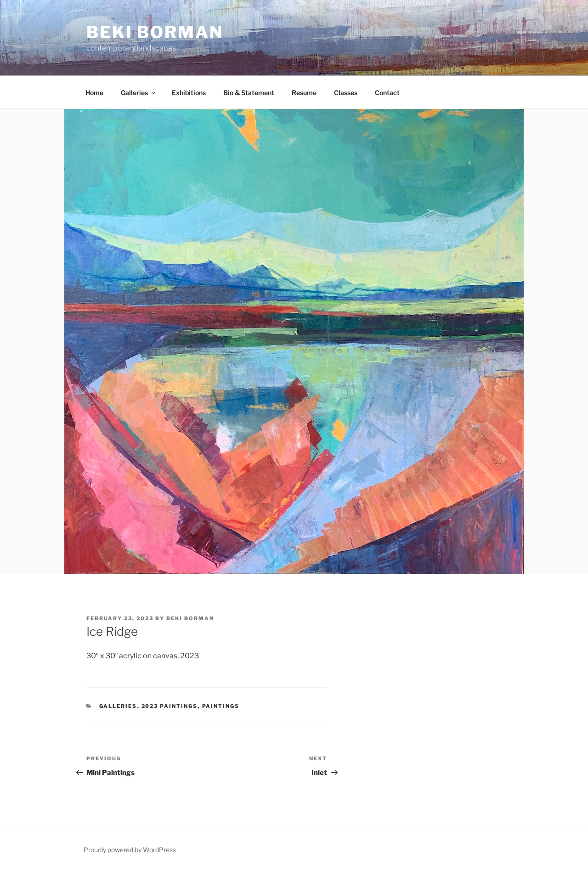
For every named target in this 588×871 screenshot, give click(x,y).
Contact (387, 93)
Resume (304, 93)
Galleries (139, 93)
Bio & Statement (249, 93)
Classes (346, 93)
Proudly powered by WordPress (130, 850)
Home (94, 93)
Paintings (221, 706)
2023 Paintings (170, 706)
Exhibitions (189, 93)
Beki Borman (155, 32)
